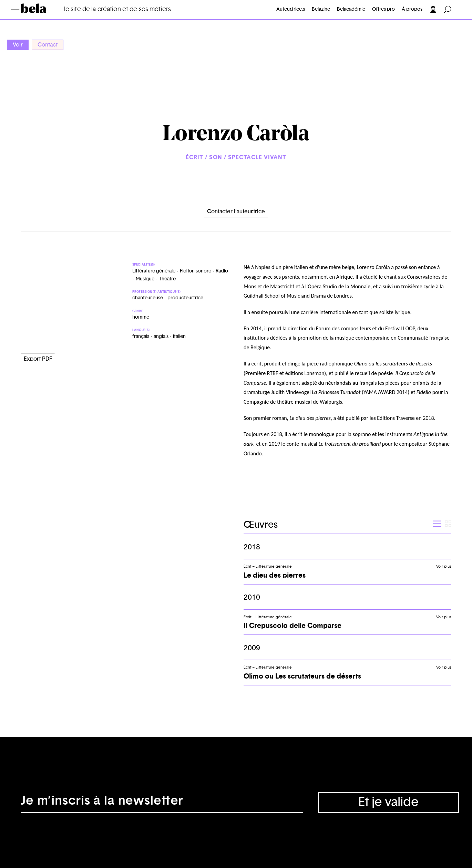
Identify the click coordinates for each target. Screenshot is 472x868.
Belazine (321, 9)
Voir (18, 45)
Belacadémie (351, 9)
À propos (412, 9)
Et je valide (388, 802)
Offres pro (383, 9)
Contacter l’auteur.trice (236, 211)
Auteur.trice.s (291, 9)
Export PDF (38, 359)
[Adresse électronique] (162, 803)
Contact (48, 45)
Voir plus (444, 566)
